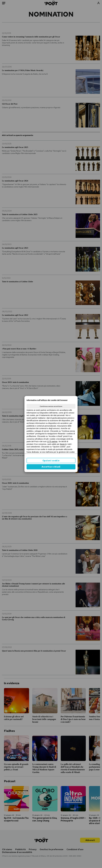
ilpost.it (63, 444)
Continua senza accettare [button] (51, 406)
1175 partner (52, 441)
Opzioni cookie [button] (51, 461)
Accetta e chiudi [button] (51, 467)
